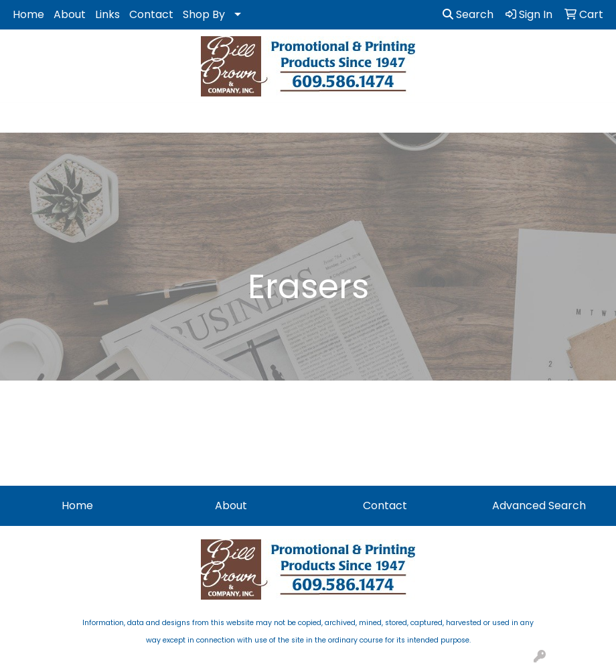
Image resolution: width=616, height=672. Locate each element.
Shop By (204, 14)
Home (28, 14)
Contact (151, 14)
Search (468, 14)
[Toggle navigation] (21, 118)
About (70, 14)
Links (107, 14)
